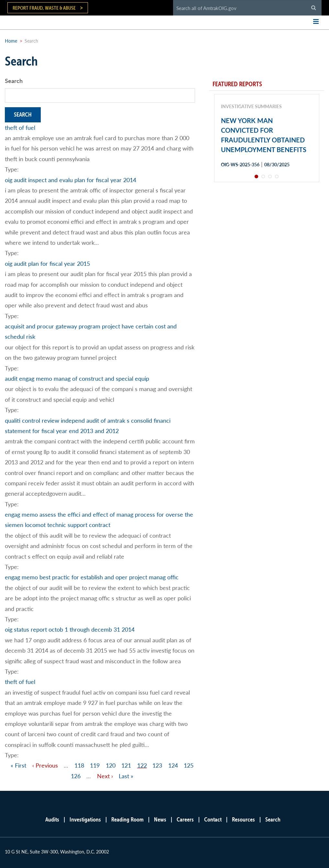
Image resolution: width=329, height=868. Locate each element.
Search (14, 81)
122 (142, 765)
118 (79, 765)
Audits (52, 819)
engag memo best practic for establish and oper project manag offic (92, 577)
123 (157, 765)
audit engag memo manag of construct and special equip (77, 378)
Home (11, 41)
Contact (213, 819)
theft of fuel (20, 127)
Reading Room (127, 819)
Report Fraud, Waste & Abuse (44, 8)
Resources (243, 819)
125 (189, 765)
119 (95, 765)
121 (126, 765)
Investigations (85, 819)
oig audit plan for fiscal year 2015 (47, 263)
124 (173, 765)
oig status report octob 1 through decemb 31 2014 (70, 629)
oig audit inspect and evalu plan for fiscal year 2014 (71, 180)
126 (76, 776)
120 (111, 765)
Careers (185, 819)
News (160, 819)
